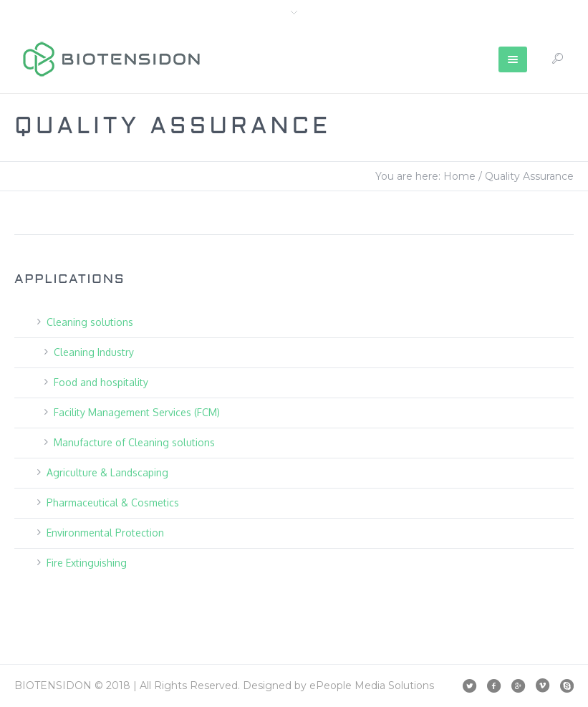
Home (459, 176)
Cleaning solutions (90, 322)
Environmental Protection (105, 533)
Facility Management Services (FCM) (137, 412)
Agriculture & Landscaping (107, 472)
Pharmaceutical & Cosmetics (113, 502)
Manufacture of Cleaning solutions (134, 442)
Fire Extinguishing (87, 563)
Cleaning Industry (94, 352)
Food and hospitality (101, 382)
